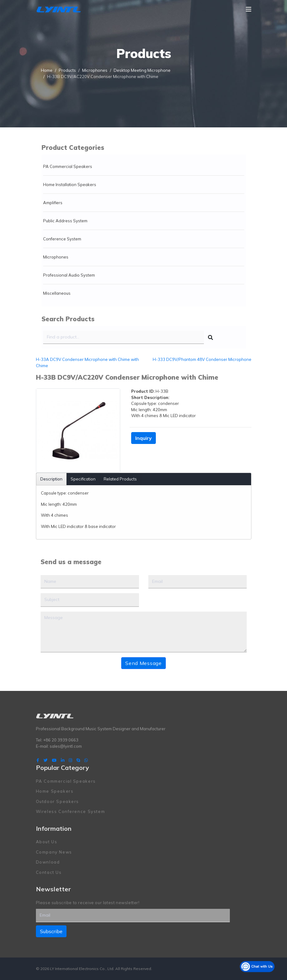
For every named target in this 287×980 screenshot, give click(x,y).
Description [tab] (51, 479)
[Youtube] (54, 760)
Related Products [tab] (120, 479)
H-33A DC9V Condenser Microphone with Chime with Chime (87, 362)
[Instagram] (70, 760)
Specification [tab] (83, 479)
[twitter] (45, 760)
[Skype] (78, 760)
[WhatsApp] (86, 760)
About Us (47, 842)
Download (48, 862)
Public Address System (65, 221)
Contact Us (49, 872)
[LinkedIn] (63, 760)
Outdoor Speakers (58, 801)
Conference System (62, 239)
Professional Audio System (69, 275)
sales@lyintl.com (66, 746)
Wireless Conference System (71, 811)
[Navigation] (249, 9)
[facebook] (38, 760)
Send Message (143, 663)
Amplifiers (53, 203)
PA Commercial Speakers (68, 166)
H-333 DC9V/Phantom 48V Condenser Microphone (202, 359)
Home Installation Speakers (70, 185)
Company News (54, 852)
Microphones (56, 257)
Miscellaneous (57, 293)
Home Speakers (55, 791)
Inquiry (143, 438)
